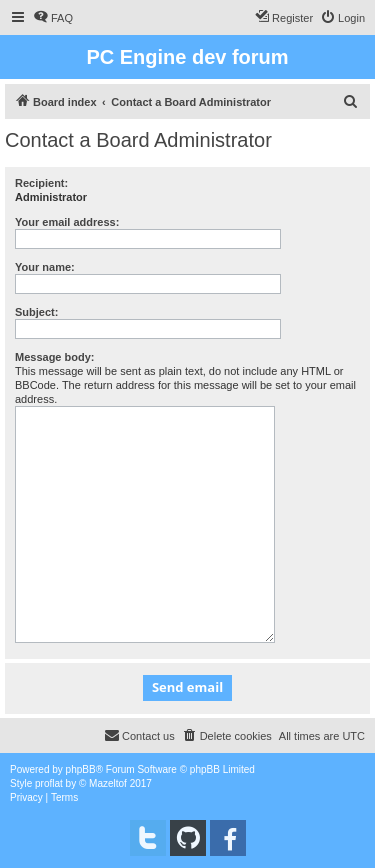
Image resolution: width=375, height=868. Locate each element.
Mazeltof (108, 783)
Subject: (36, 312)
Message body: (54, 357)
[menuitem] (53, 18)
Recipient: (41, 183)
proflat (49, 783)
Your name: (45, 267)
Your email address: (67, 222)
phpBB (81, 769)
